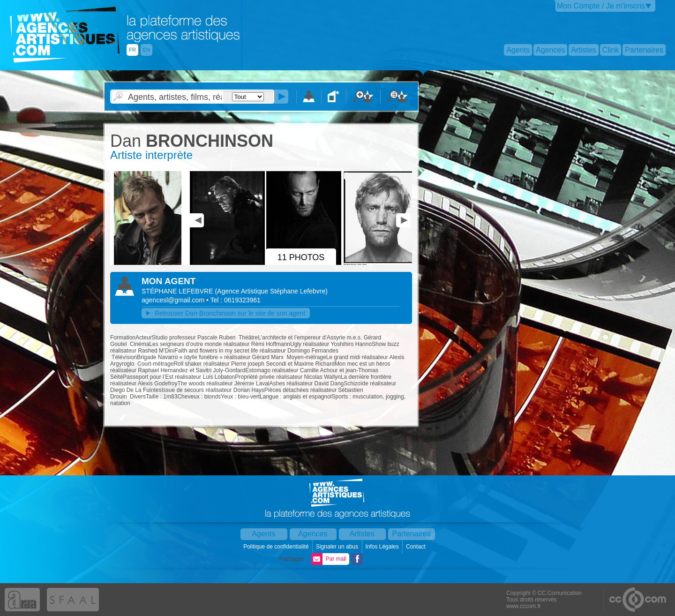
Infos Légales (383, 547)
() (271, 291)
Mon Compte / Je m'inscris (601, 6)
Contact (416, 547)
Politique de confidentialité (277, 547)
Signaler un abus (338, 547)
